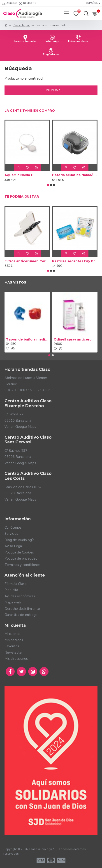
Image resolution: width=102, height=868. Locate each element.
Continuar (51, 90)
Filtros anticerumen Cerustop (27, 261)
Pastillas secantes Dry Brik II (75, 261)
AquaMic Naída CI (19, 175)
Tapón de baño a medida (27, 339)
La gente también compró (30, 111)
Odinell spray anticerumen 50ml (75, 339)
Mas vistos (15, 283)
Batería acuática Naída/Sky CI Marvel (75, 175)
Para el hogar (21, 25)
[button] (48, 185)
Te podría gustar (22, 197)
